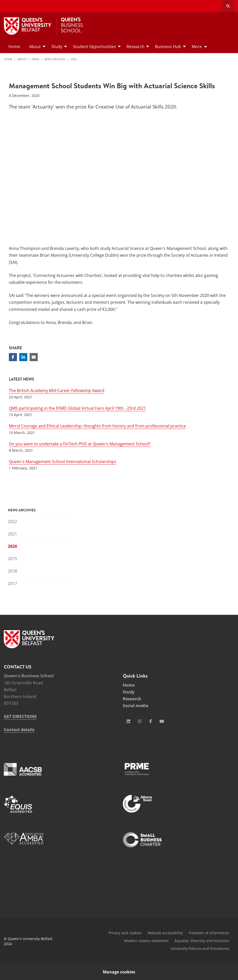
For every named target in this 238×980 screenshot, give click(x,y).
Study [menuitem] (57, 47)
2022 (12, 521)
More (197, 47)
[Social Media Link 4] (162, 721)
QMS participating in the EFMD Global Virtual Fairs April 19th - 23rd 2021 (77, 408)
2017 (12, 583)
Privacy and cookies (125, 933)
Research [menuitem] (135, 47)
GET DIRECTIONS (20, 716)
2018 (12, 571)
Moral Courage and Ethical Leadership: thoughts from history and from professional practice (97, 426)
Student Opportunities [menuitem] (94, 47)
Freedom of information (209, 933)
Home (8, 59)
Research (132, 699)
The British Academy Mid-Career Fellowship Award (57, 390)
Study (129, 692)
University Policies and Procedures (200, 949)
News (35, 59)
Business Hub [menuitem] (168, 47)
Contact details (19, 730)
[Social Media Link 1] (128, 721)
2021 (12, 534)
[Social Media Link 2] (140, 721)
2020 (74, 59)
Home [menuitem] (14, 47)
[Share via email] (34, 357)
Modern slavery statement (146, 941)
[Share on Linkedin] (23, 357)
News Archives (55, 59)
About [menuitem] (35, 47)
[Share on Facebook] (13, 357)
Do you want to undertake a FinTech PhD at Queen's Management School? (80, 444)
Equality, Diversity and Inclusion (202, 941)
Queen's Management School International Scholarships (63, 462)
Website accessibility (165, 933)
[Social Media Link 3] (151, 721)
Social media (136, 706)
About (22, 59)
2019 (12, 559)
